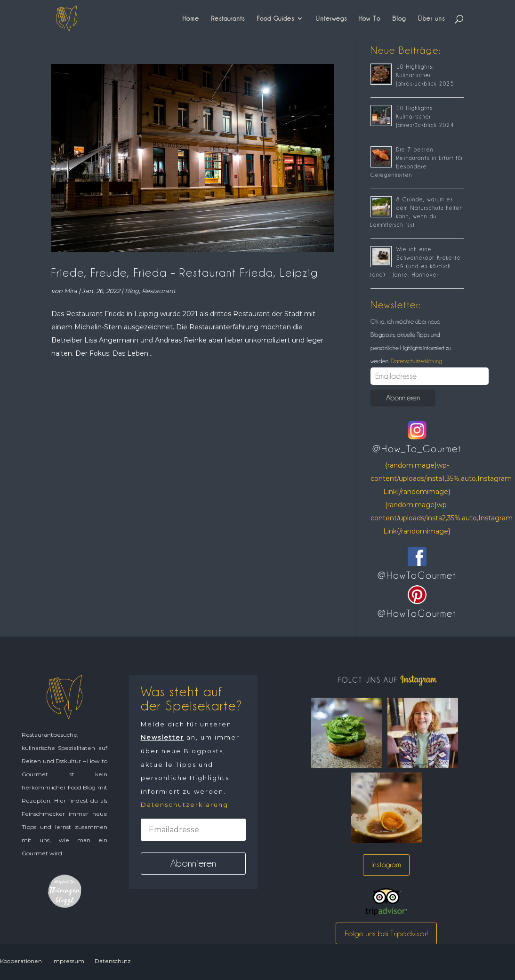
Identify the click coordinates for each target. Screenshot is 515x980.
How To (370, 18)
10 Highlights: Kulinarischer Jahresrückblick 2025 (425, 75)
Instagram (386, 864)
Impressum (68, 961)
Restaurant (159, 291)
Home (191, 18)
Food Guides (275, 18)
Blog (399, 18)
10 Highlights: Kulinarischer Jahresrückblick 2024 (425, 117)
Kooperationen (21, 961)
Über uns (431, 18)
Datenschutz (113, 961)
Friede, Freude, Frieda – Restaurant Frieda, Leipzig (185, 273)
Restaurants (228, 18)
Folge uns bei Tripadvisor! (386, 933)
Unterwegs (331, 18)
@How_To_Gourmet (417, 449)
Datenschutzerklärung (416, 361)
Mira (71, 291)
